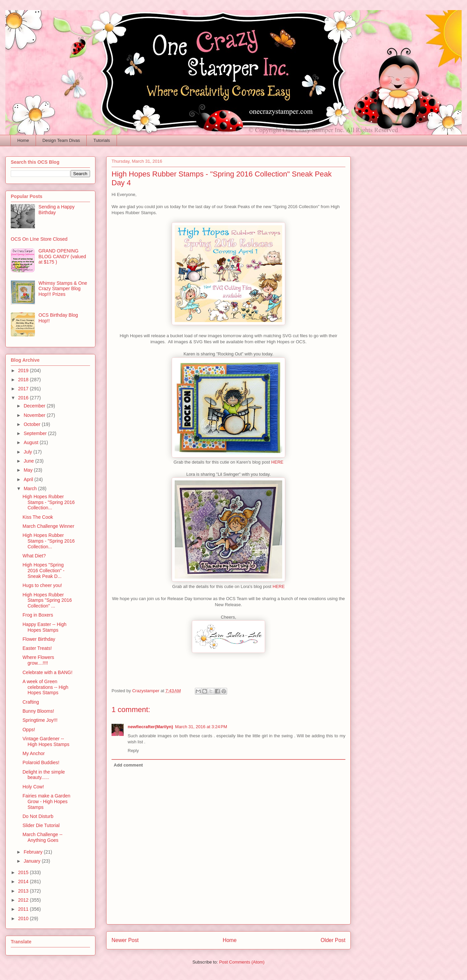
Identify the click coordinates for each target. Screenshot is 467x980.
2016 (24, 398)
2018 (24, 380)
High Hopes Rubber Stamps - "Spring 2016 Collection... (49, 502)
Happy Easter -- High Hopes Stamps (45, 627)
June (29, 461)
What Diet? (34, 556)
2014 (24, 881)
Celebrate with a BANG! (48, 672)
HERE (277, 462)
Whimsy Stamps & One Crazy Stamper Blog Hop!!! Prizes (63, 289)
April (29, 479)
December (35, 406)
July (28, 452)
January (33, 861)
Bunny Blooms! (38, 711)
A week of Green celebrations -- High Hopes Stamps (45, 687)
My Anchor (34, 753)
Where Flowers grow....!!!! (38, 660)
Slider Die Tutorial (41, 825)
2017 (24, 389)
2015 (24, 872)
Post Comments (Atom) (242, 962)
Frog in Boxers (38, 615)
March (31, 488)
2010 (24, 918)
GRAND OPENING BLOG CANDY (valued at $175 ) (62, 257)
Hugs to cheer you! (42, 585)
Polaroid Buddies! (41, 762)
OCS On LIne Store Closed (39, 239)
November (35, 415)
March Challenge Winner (48, 526)
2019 (24, 370)
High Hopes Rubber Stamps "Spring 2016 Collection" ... (47, 600)
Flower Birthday (39, 639)
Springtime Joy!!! (40, 720)
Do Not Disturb (38, 816)
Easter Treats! (37, 648)
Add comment (129, 765)
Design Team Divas (61, 140)
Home (23, 140)
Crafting (31, 702)
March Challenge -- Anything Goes (43, 837)
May (29, 470)
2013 (24, 891)
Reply (133, 751)
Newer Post (125, 940)
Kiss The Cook (38, 517)
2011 (24, 909)
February (34, 852)
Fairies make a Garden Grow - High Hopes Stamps (46, 801)
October (33, 424)
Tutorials (102, 140)
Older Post (333, 940)
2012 (24, 900)
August (31, 442)
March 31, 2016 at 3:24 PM (201, 727)
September (36, 433)
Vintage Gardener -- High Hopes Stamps (46, 741)
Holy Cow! (33, 787)
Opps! (29, 730)
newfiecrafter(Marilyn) (150, 727)
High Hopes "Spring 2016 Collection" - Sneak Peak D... (44, 571)
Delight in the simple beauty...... (44, 775)
